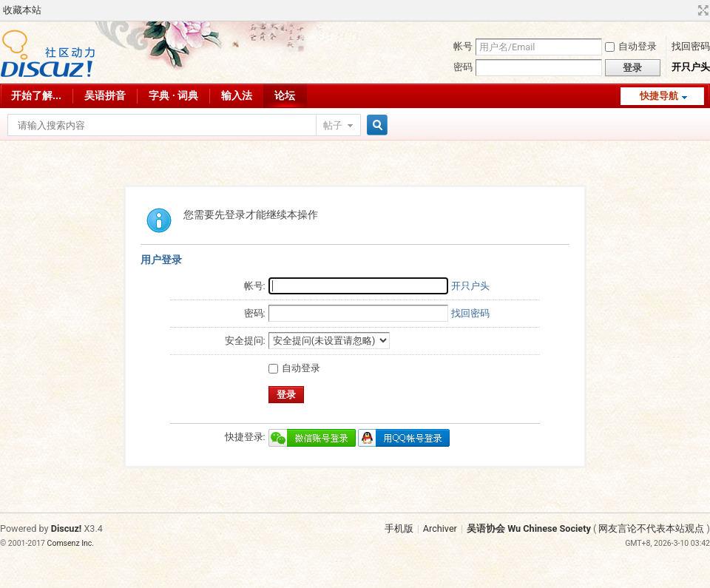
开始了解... (36, 95)
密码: (255, 313)
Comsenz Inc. (71, 543)
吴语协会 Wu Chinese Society (529, 528)
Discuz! (67, 528)
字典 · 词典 (173, 95)
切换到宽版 (701, 10)
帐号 (463, 46)
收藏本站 (22, 10)
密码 (463, 67)
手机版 (399, 528)
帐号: (255, 286)
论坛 (285, 95)
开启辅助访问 (689, 10)
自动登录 (631, 46)
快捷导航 (659, 96)
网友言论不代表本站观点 (651, 528)
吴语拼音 (105, 95)
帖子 (333, 125)
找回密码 (691, 46)
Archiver (440, 528)
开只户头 (691, 67)
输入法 (237, 95)
